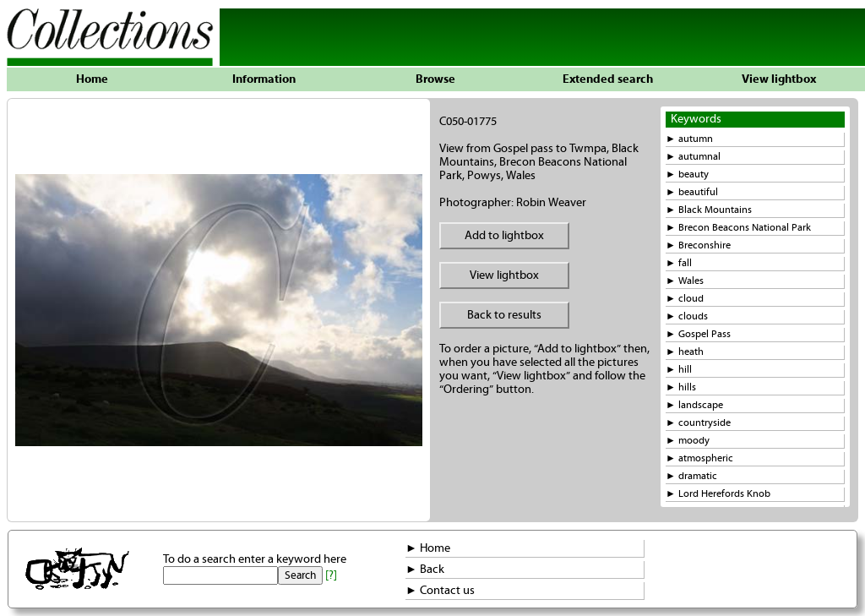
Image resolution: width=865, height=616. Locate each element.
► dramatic (691, 476)
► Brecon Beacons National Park (738, 228)
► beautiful (692, 192)
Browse (435, 79)
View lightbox (779, 79)
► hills (681, 387)
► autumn (689, 139)
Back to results (504, 315)
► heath (685, 352)
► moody (688, 441)
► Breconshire (698, 245)
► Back (425, 570)
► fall (679, 263)
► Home (428, 548)
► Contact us (440, 591)
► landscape (694, 405)
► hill (679, 370)
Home (92, 79)
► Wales (685, 281)
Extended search (608, 79)
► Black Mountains (709, 210)
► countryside (698, 423)
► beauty (687, 174)
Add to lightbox (504, 236)
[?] (331, 575)
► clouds (687, 316)
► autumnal (693, 157)
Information (264, 79)
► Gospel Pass (698, 334)
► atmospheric (699, 458)
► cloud (685, 299)
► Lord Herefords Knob (718, 494)
